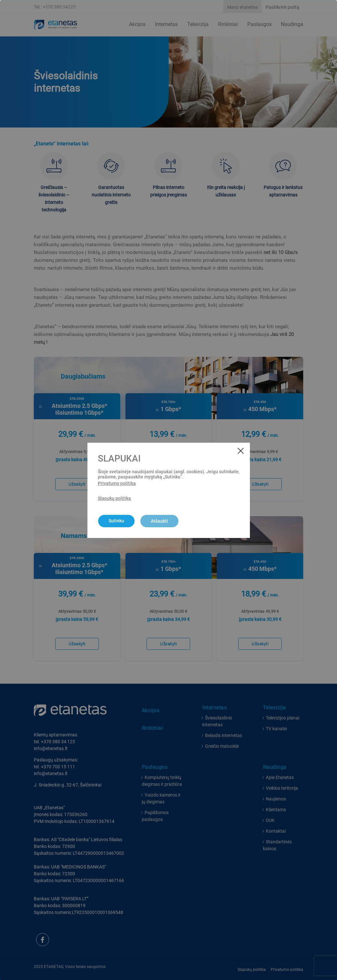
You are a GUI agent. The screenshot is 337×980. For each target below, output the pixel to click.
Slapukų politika (114, 498)
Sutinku (116, 521)
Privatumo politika (117, 483)
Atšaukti (159, 521)
